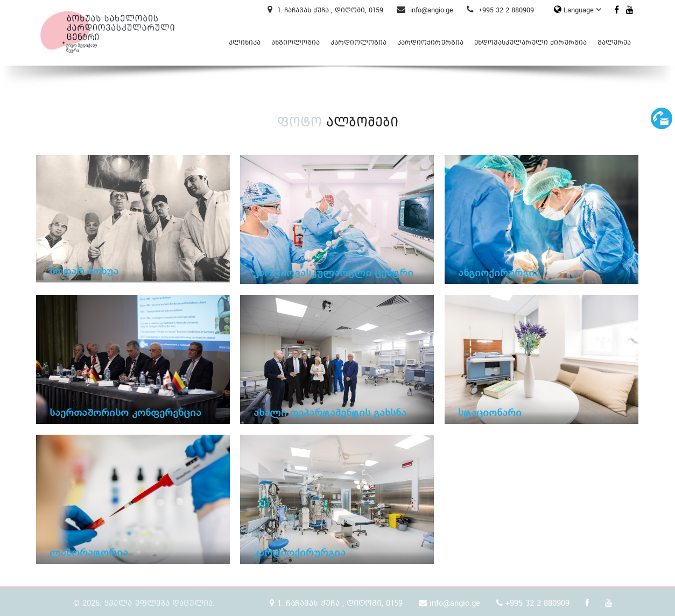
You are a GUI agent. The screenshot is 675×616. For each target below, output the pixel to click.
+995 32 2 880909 (500, 10)
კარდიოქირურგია (430, 42)
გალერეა (614, 42)
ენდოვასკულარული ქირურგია (530, 42)
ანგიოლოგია (296, 42)
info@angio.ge (425, 10)
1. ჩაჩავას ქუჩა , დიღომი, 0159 (325, 10)
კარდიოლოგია (358, 42)
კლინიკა (245, 42)
